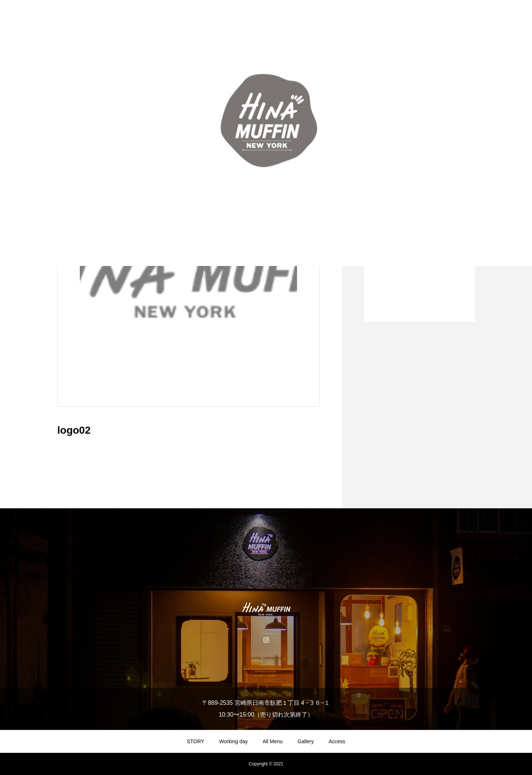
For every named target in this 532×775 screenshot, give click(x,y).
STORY (195, 741)
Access (337, 741)
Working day (233, 741)
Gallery (306, 741)
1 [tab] (420, 303)
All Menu (273, 741)
